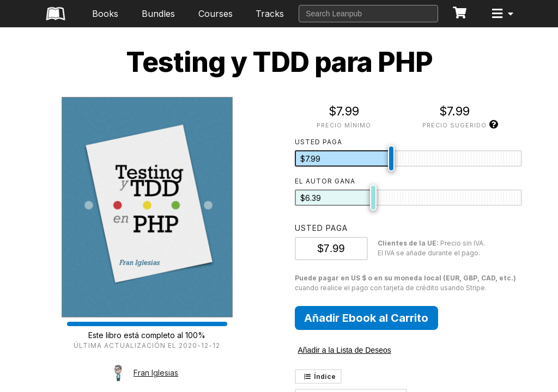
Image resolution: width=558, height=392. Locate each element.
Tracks (270, 14)
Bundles (158, 14)
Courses (216, 14)
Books (105, 14)
